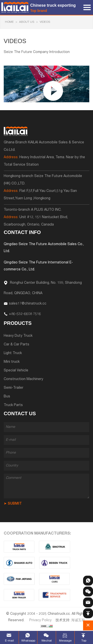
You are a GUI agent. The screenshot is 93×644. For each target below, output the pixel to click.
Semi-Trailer (14, 388)
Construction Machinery (23, 379)
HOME (9, 22)
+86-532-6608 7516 (25, 314)
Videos (45, 22)
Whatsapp (28, 641)
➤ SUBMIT (13, 504)
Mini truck (12, 362)
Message (65, 641)
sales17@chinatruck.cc (28, 304)
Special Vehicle (16, 371)
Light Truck (13, 353)
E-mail (9, 641)
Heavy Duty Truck (18, 336)
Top (84, 641)
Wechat (47, 641)
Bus (7, 397)
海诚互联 (78, 620)
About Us (27, 22)
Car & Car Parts (16, 345)
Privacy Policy (40, 620)
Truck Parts (13, 405)
